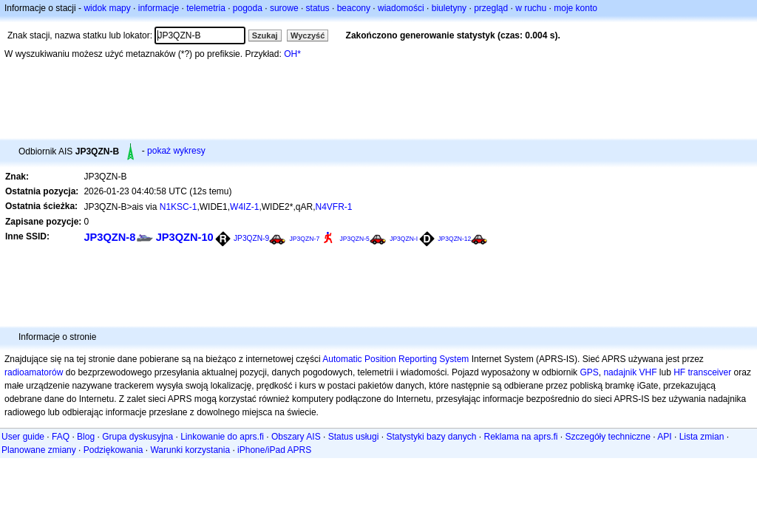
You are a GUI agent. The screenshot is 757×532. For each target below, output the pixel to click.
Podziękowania (113, 450)
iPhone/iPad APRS (274, 450)
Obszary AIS (296, 437)
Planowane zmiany (39, 450)
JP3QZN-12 (454, 239)
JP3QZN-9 (251, 238)
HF (679, 372)
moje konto (576, 8)
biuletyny (449, 8)
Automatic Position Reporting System (396, 359)
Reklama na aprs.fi (520, 437)
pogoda (248, 8)
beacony (354, 8)
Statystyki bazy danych (431, 437)
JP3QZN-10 (185, 237)
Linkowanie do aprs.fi (222, 437)
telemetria (206, 8)
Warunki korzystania (190, 450)
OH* (292, 54)
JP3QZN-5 (355, 239)
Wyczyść (308, 35)
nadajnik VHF (630, 372)
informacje (159, 8)
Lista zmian (702, 437)
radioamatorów (34, 372)
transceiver (710, 372)
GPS (589, 372)
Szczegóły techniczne (608, 437)
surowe (284, 8)
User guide (23, 437)
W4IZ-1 (244, 207)
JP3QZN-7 (304, 239)
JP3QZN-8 (109, 237)
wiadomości (401, 8)
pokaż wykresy (176, 151)
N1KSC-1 (179, 207)
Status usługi (354, 437)
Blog (86, 437)
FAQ (61, 437)
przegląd (491, 8)
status (318, 8)
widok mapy (107, 8)
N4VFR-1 (333, 207)
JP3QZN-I (404, 239)
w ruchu (531, 8)
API (664, 437)
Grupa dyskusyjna (138, 437)
